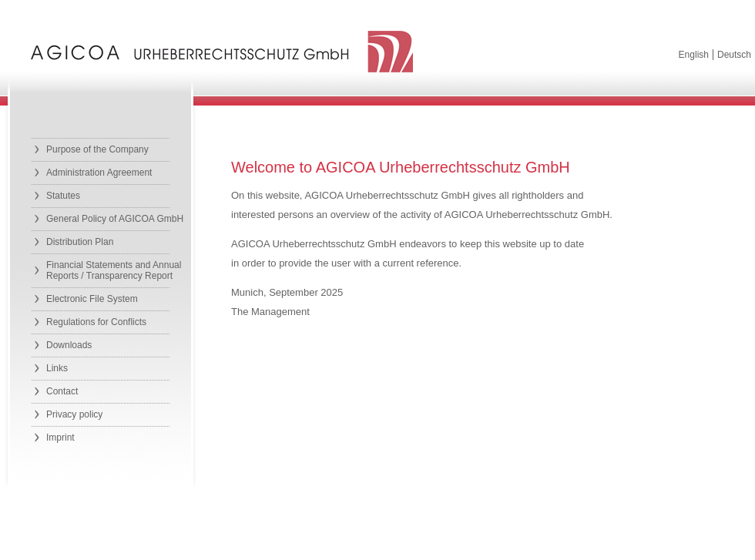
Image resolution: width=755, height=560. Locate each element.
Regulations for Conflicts (96, 322)
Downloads (69, 345)
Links (57, 368)
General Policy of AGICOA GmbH (115, 219)
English (694, 55)
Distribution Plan (80, 242)
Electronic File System (92, 299)
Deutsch (734, 55)
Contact (62, 391)
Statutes (63, 196)
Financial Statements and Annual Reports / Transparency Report (114, 270)
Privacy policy (74, 414)
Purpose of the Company (97, 149)
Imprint (60, 438)
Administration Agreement (99, 173)
